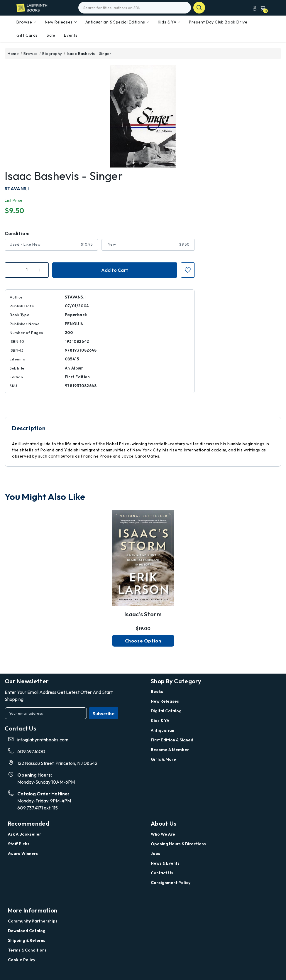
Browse (26, 22)
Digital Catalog (166, 711)
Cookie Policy (22, 960)
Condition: (17, 233)
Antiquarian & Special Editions (117, 22)
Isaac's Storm (143, 614)
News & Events (165, 863)
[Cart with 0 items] (262, 8)
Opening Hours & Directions (178, 844)
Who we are (163, 834)
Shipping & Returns (27, 940)
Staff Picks (19, 844)
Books (157, 691)
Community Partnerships (33, 921)
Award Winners (23, 854)
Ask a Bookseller (24, 834)
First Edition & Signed (172, 740)
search (199, 8)
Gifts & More (163, 759)
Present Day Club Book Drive (218, 22)
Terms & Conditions (27, 950)
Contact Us (162, 873)
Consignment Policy (171, 883)
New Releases (61, 22)
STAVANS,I (17, 188)
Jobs (155, 854)
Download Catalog (27, 931)
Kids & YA (169, 22)
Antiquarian (163, 730)
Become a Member (170, 750)
